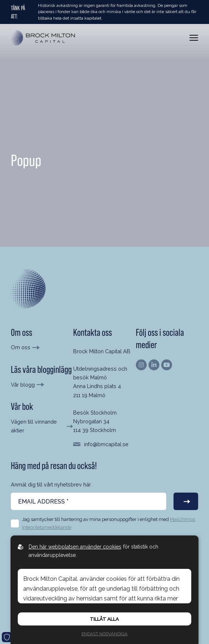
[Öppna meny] (194, 38)
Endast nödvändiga (104, 634)
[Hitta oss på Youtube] (167, 365)
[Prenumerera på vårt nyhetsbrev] (186, 501)
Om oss (21, 347)
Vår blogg (23, 385)
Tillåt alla (104, 619)
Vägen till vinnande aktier (34, 426)
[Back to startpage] (43, 38)
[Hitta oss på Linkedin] (154, 365)
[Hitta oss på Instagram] (141, 365)
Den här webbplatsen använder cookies (75, 547)
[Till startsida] (28, 289)
